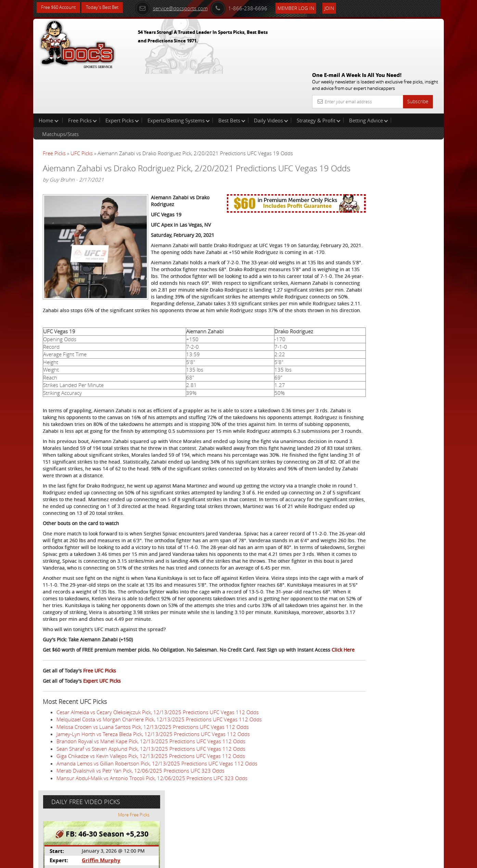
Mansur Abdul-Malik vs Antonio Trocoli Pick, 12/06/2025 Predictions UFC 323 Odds (152, 836)
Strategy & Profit (319, 77)
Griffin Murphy (375, 159)
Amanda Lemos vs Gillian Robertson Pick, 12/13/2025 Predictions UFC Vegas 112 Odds (157, 821)
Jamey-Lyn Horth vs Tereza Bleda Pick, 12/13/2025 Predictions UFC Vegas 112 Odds (153, 792)
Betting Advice (369, 77)
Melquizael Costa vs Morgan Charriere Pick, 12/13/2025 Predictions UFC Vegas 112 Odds (159, 777)
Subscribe (418, 52)
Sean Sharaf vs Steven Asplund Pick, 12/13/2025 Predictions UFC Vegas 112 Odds (151, 806)
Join (338, 7)
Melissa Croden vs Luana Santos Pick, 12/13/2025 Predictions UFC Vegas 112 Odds (153, 784)
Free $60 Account (60, 8)
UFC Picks (82, 109)
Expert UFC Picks (102, 739)
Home (49, 77)
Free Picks (82, 77)
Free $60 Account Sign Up (376, 240)
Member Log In (305, 7)
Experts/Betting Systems (179, 77)
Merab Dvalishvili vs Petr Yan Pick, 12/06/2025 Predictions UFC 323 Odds (140, 828)
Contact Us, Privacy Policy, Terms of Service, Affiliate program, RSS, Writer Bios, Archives (279, 860)
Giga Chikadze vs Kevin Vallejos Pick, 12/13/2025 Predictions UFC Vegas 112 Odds (151, 814)
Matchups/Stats (60, 90)
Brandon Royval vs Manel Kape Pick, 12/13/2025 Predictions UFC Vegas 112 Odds (151, 799)
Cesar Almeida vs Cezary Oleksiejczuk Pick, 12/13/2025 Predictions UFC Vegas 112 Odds (158, 770)
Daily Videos (271, 77)
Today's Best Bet (107, 8)
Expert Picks (122, 77)
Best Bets (232, 77)
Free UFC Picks (100, 728)
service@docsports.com (181, 8)
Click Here (88, 707)
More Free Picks (413, 113)
